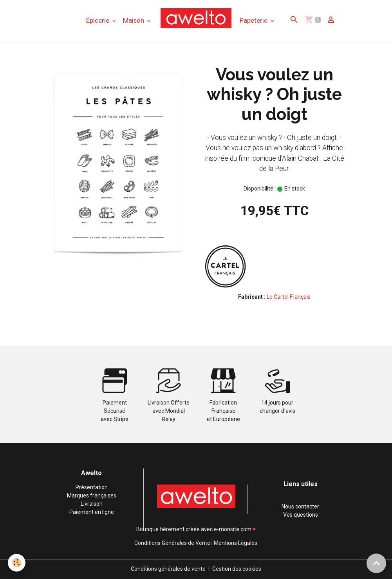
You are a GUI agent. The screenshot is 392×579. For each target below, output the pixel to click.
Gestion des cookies (237, 569)
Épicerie (98, 20)
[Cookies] (17, 563)
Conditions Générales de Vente (172, 543)
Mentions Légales (236, 543)
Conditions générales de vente (168, 569)
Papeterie (254, 20)
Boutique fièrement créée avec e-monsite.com (194, 529)
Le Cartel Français (289, 297)
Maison (134, 20)
